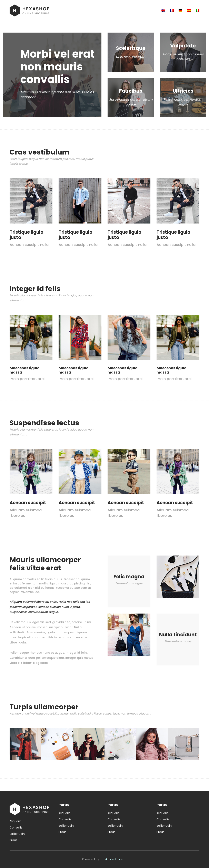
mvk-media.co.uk (114, 859)
